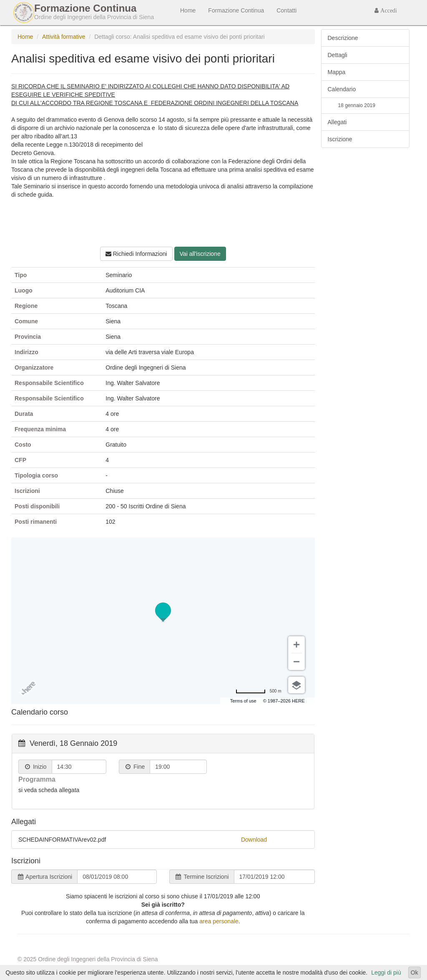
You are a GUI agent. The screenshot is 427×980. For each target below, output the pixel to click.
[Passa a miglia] (259, 691)
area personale (219, 921)
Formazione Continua (236, 10)
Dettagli (338, 55)
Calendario (342, 89)
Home (188, 10)
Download (254, 840)
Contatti (286, 10)
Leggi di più (386, 972)
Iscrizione (340, 139)
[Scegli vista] (296, 685)
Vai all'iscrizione (200, 254)
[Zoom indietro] (296, 662)
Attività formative (64, 37)
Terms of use (243, 701)
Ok (414, 972)
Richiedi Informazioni (136, 254)
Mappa (337, 72)
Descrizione (343, 38)
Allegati (337, 122)
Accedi (388, 10)
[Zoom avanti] (296, 645)
